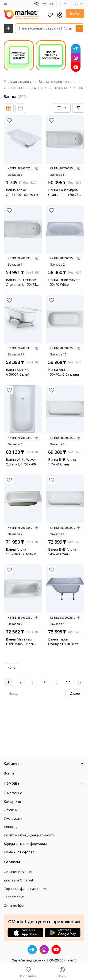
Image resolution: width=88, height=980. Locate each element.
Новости (11, 827)
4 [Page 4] (44, 682)
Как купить (12, 801)
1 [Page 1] (8, 682)
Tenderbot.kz (14, 897)
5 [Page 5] (57, 682)
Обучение (12, 810)
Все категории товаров (58, 82)
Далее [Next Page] (75, 693)
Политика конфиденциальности (29, 835)
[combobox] (62, 108)
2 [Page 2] (20, 682)
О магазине (13, 793)
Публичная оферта (19, 852)
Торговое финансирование (25, 889)
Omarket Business (18, 872)
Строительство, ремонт (23, 88)
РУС (78, 4)
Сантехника (58, 88)
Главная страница (18, 82)
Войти (75, 13)
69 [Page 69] (80, 682)
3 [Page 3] (32, 682)
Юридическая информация (25, 844)
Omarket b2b (14, 906)
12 (12, 668)
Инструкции (13, 818)
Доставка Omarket (19, 880)
